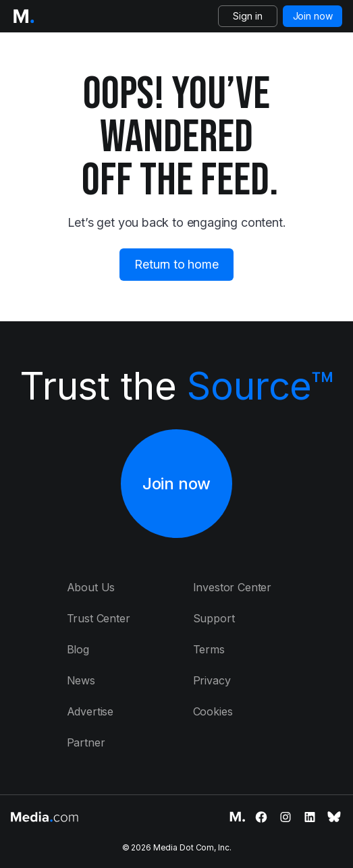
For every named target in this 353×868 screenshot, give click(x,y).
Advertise (90, 711)
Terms (209, 649)
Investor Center (233, 587)
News (81, 680)
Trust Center (99, 618)
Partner (86, 742)
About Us (91, 587)
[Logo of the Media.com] (24, 16)
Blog (78, 649)
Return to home (176, 264)
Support (214, 618)
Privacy (212, 680)
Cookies (213, 711)
